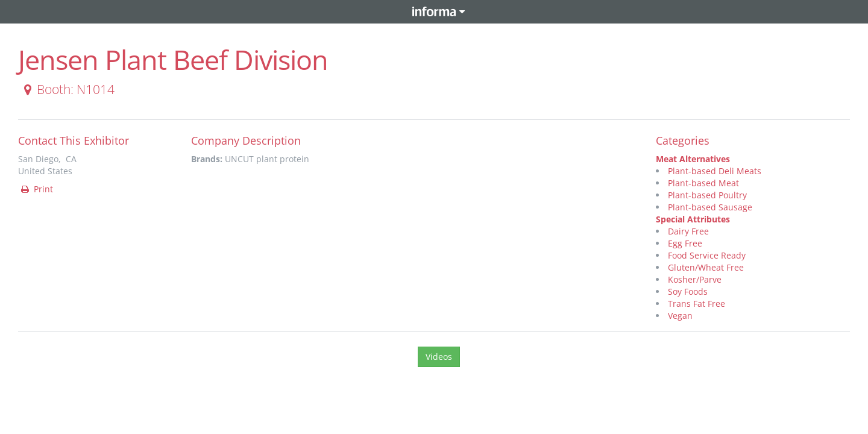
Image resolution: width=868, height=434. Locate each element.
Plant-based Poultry (707, 195)
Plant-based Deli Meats (715, 171)
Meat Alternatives (693, 159)
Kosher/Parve (695, 279)
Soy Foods (688, 291)
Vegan (680, 316)
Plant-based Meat (703, 183)
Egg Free (685, 243)
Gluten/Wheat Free (706, 267)
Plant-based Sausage (710, 207)
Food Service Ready (707, 255)
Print (36, 189)
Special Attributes (693, 219)
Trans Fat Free (697, 303)
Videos (439, 357)
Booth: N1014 (67, 89)
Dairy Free (688, 231)
